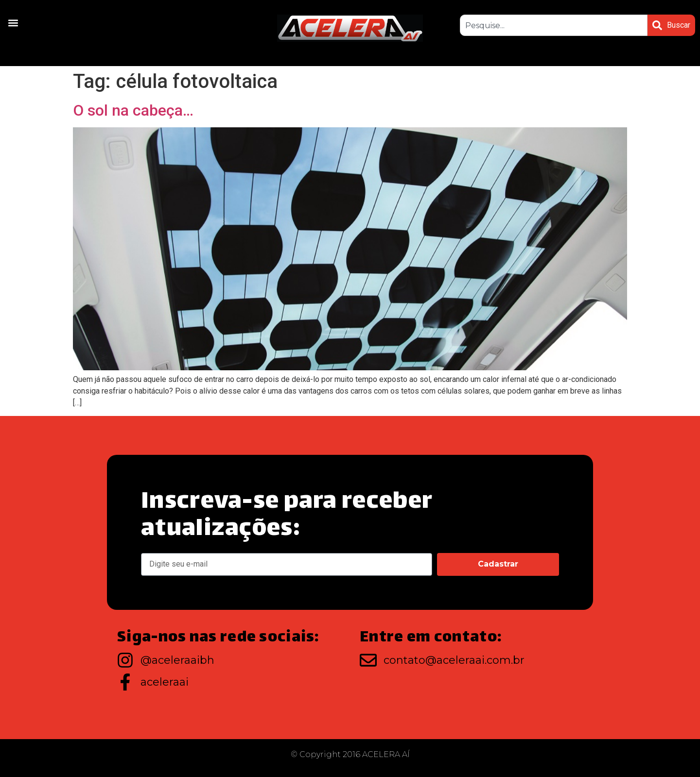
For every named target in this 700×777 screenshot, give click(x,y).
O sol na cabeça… (133, 110)
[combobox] (554, 25)
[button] (13, 23)
